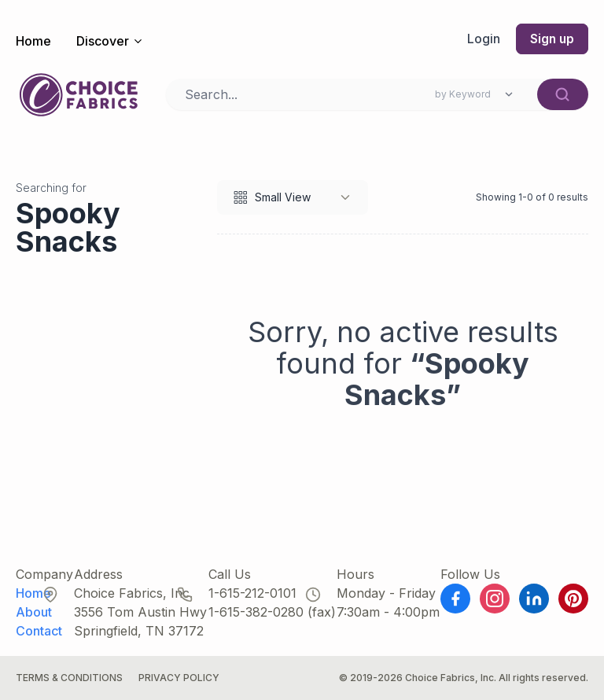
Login (482, 39)
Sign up (551, 39)
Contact (39, 631)
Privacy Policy (179, 678)
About (34, 612)
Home (33, 41)
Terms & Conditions (69, 678)
